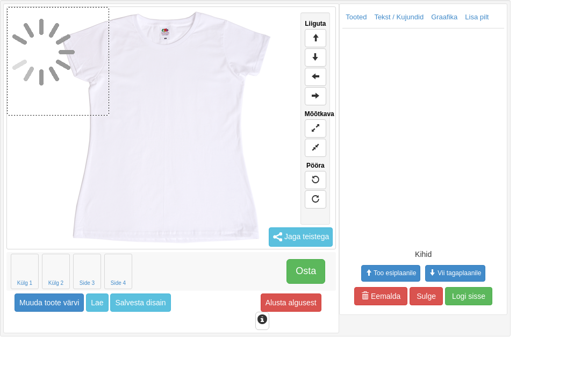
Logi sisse (469, 296)
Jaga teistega (301, 237)
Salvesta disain (140, 303)
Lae (97, 303)
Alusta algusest (291, 303)
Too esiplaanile (391, 273)
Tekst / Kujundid (399, 17)
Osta (306, 271)
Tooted (356, 17)
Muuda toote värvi (49, 303)
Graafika (444, 17)
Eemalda (381, 296)
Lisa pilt (477, 17)
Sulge (426, 296)
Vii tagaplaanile (455, 273)
